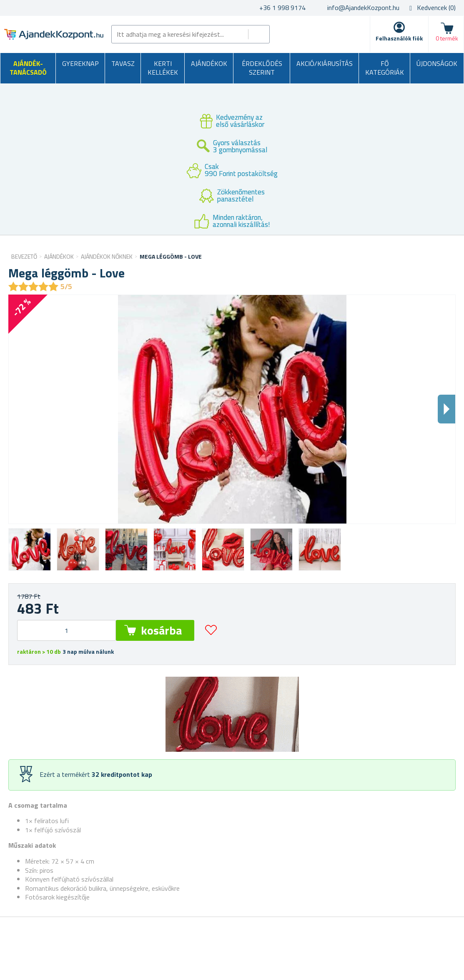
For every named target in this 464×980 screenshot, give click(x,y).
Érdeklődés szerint (262, 68)
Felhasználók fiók (399, 38)
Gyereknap (80, 63)
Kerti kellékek (163, 68)
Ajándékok (209, 63)
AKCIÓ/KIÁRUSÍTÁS (325, 63)
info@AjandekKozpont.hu (363, 8)
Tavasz (123, 63)
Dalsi (446, 409)
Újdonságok (437, 63)
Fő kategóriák (385, 68)
